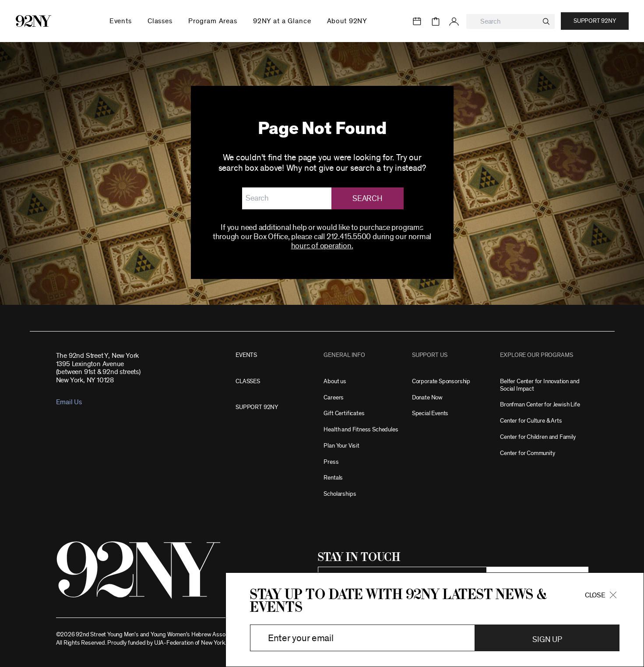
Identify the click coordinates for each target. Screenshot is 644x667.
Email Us (69, 402)
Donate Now (427, 397)
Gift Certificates (344, 413)
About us (335, 381)
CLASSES (248, 381)
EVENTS (246, 355)
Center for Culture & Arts (531, 421)
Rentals (333, 478)
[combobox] (510, 22)
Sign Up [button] (547, 640)
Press (331, 462)
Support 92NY (595, 21)
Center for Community (527, 453)
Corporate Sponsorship (441, 381)
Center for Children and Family (538, 437)
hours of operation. (322, 246)
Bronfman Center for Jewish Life (540, 404)
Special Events (430, 413)
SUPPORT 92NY (257, 407)
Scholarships (340, 494)
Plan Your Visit (341, 446)
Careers (334, 397)
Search (367, 199)
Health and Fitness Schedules (361, 429)
